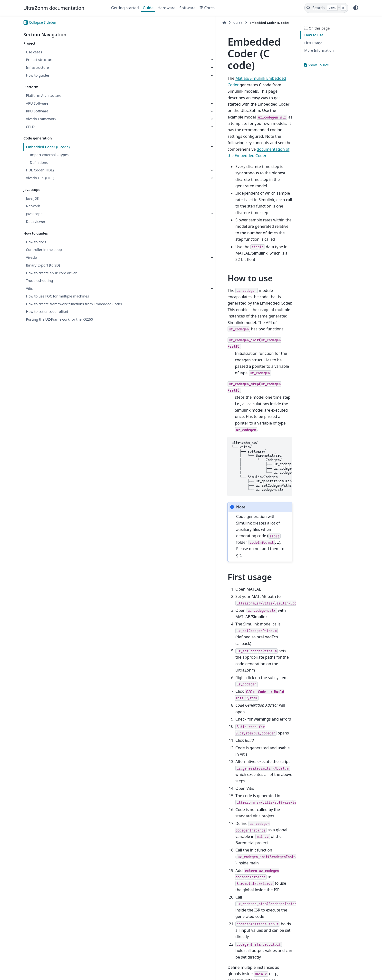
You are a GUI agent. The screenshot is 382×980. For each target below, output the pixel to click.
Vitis (29, 288)
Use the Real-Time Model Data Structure (161, 903)
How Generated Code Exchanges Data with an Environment (179, 918)
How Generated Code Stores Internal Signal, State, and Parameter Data (190, 910)
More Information (319, 50)
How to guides (38, 75)
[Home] (114, 23)
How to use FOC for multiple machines (57, 296)
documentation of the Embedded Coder (153, 80)
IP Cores (207, 8)
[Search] (326, 8)
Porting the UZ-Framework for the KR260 (59, 325)
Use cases (34, 52)
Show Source (317, 65)
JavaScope (34, 214)
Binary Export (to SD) (43, 265)
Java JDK (32, 198)
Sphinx (56, 973)
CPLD (30, 127)
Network (33, 206)
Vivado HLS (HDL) (40, 178)
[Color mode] (356, 8)
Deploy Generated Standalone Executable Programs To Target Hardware (190, 895)
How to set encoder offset (47, 317)
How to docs (36, 242)
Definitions (39, 163)
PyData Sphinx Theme (325, 969)
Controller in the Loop (44, 250)
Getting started (125, 8)
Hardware (166, 8)
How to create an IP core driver (51, 273)
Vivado (31, 257)
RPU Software (37, 111)
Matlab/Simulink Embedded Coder (156, 55)
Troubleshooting (39, 281)
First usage (313, 43)
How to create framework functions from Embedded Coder (59, 307)
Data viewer (36, 222)
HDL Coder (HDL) (40, 170)
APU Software (37, 103)
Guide (148, 8)
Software (187, 8)
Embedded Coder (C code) (48, 147)
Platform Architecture (43, 95)
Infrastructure (37, 67)
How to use (314, 35)
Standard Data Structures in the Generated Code (169, 925)
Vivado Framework (41, 119)
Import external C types (49, 155)
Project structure (39, 60)
